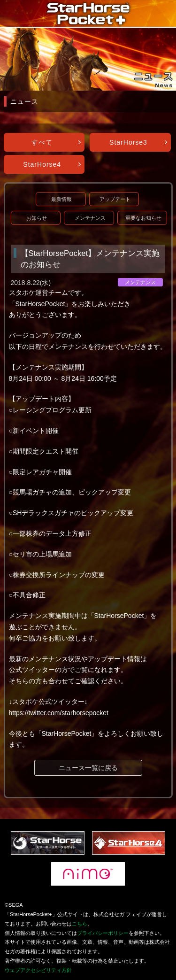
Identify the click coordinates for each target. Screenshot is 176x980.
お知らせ (37, 218)
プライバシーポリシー (103, 933)
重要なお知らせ (143, 218)
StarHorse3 (128, 142)
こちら (80, 924)
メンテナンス (90, 218)
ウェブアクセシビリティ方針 (38, 970)
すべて (42, 142)
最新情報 (61, 199)
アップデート (115, 199)
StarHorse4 (42, 164)
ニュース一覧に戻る (88, 768)
